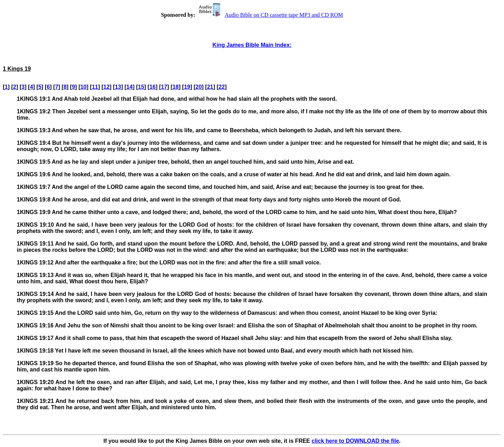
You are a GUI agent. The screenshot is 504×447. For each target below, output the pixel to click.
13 (118, 87)
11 (95, 87)
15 (141, 87)
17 (164, 87)
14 (129, 87)
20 (199, 87)
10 (83, 87)
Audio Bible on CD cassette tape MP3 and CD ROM (270, 15)
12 (106, 87)
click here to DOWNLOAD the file (355, 441)
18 (176, 87)
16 (153, 87)
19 (187, 87)
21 (210, 87)
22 (222, 87)
